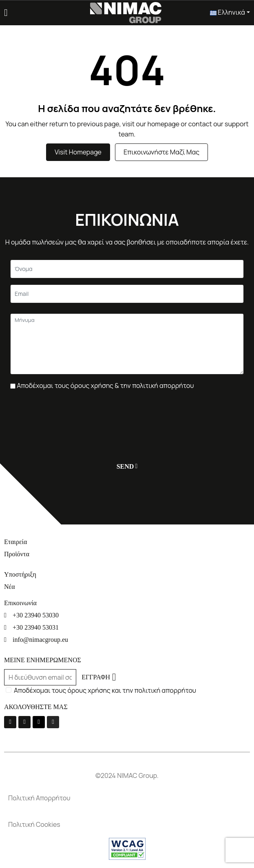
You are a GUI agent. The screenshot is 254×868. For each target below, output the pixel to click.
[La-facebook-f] (10, 722)
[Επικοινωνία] (127, 603)
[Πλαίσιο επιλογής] (13, 386)
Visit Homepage (78, 152)
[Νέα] (127, 587)
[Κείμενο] (127, 269)
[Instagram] (53, 722)
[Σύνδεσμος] (126, 12)
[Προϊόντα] (127, 554)
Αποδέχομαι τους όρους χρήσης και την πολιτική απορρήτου (105, 690)
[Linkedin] (39, 722)
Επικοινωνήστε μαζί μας (161, 152)
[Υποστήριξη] (127, 574)
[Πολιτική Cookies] (127, 825)
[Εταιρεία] (127, 542)
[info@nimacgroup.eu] (127, 640)
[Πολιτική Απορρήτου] (127, 798)
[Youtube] (24, 722)
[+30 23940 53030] (127, 615)
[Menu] (6, 13)
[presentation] (72, 419)
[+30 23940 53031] (127, 627)
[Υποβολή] (125, 466)
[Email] (127, 294)
